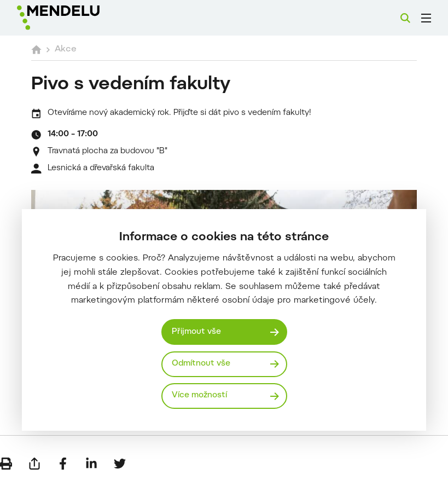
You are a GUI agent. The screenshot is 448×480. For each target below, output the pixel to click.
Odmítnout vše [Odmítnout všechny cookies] (201, 364)
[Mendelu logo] (75, 18)
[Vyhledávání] (405, 18)
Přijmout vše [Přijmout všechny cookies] (196, 332)
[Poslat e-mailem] (34, 464)
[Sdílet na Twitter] (120, 464)
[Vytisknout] (6, 464)
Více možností (199, 395)
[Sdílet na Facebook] (63, 464)
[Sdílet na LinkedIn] (91, 464)
